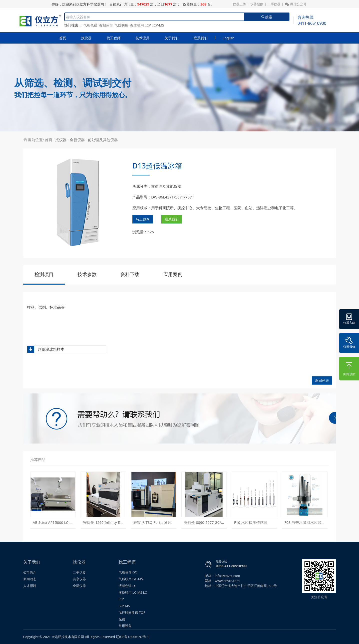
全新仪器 (77, 140)
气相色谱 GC (128, 572)
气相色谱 (90, 25)
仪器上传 (239, 4)
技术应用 (143, 38)
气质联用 (121, 25)
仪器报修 (257, 4)
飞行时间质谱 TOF (132, 612)
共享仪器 (79, 579)
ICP (148, 25)
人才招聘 (30, 586)
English (229, 38)
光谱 (122, 619)
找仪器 (86, 38)
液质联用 (137, 25)
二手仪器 (274, 4)
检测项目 (44, 274)
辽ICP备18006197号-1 (132, 637)
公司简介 (30, 572)
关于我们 (172, 38)
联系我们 (201, 38)
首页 (63, 38)
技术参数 (87, 274)
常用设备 (125, 626)
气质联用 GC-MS (131, 579)
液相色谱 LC (127, 586)
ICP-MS (158, 25)
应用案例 (173, 274)
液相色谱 (106, 25)
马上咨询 (143, 219)
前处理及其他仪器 (103, 140)
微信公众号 (296, 4)
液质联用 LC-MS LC (133, 592)
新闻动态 (30, 579)
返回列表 (322, 380)
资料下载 (130, 274)
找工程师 (114, 38)
